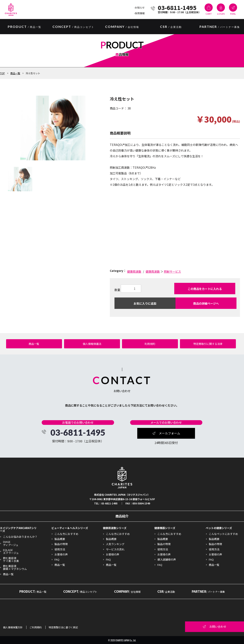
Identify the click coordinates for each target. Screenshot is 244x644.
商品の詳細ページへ (206, 303)
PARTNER (220, 27)
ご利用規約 (36, 627)
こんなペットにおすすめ (223, 534)
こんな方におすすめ (66, 534)
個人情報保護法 (92, 344)
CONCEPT (73, 27)
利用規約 (150, 344)
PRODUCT (33, 591)
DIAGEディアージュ (11, 543)
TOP (2, 73)
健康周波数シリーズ (115, 528)
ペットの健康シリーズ (219, 528)
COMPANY (122, 27)
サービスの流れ (115, 549)
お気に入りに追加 (145, 303)
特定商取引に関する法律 (208, 344)
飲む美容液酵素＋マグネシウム (15, 567)
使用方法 (60, 549)
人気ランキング (115, 544)
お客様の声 (61, 554)
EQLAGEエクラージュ (11, 551)
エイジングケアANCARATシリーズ (18, 529)
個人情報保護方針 (13, 627)
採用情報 (140, 13)
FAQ (57, 559)
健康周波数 (134, 271)
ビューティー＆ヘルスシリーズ (70, 528)
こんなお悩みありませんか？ (20, 537)
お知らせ (140, 7)
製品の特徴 (61, 544)
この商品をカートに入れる (205, 289)
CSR (171, 27)
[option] (53, 128)
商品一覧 (15, 73)
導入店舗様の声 (167, 559)
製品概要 (60, 539)
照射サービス (172, 271)
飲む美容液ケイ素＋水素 (11, 559)
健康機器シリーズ (165, 528)
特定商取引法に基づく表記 (63, 627)
